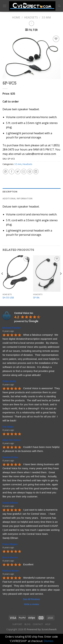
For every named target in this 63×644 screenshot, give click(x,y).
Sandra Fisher (10, 457)
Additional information (18, 198)
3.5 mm (46, 17)
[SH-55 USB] (16, 274)
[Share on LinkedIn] (36, 172)
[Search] (59, 6)
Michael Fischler (12, 328)
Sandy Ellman (10, 503)
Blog (27, 624)
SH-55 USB (8, 298)
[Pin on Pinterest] (30, 172)
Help (48, 624)
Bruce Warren (10, 557)
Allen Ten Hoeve (12, 440)
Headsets (31, 17)
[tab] (32, 192)
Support (17, 624)
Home (16, 17)
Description (10, 192)
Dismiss (49, 641)
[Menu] (5, 6)
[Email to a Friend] (24, 172)
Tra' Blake (8, 427)
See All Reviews (31, 599)
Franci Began (10, 544)
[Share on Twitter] (18, 172)
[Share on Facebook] (12, 172)
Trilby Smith (9, 381)
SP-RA (36, 298)
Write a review (31, 604)
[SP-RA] (47, 274)
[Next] (61, 280)
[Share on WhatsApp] (6, 172)
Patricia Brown (11, 571)
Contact (38, 624)
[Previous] (2, 280)
